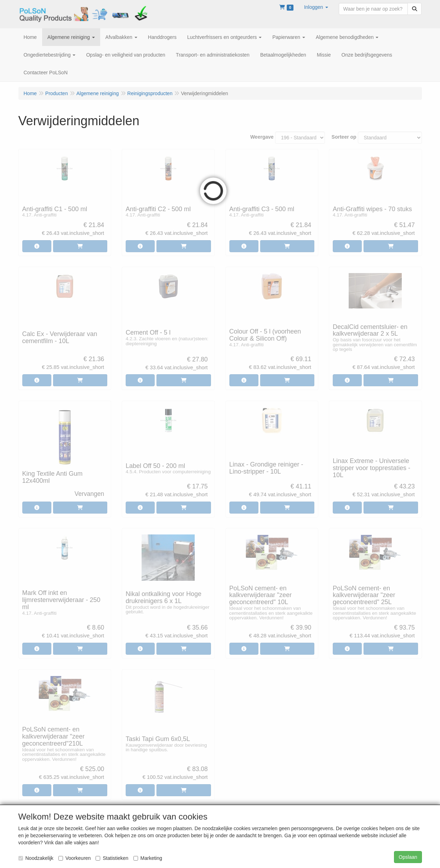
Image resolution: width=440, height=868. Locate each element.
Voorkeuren (75, 858)
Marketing (148, 858)
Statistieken (112, 858)
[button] (316, 7)
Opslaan (408, 857)
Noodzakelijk (36, 858)
